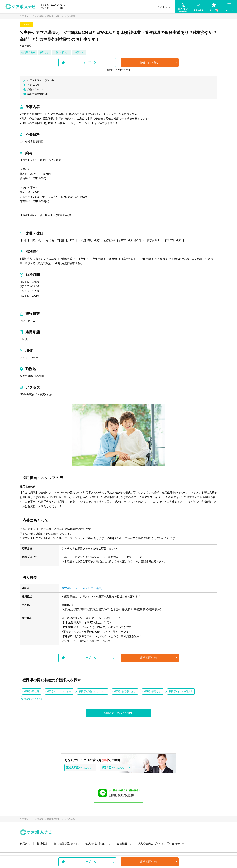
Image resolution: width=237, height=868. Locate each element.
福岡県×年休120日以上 (181, 691)
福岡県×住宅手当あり (125, 691)
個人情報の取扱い (96, 844)
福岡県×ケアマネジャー (59, 691)
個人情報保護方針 (65, 844)
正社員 (24, 339)
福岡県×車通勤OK (33, 699)
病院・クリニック (30, 321)
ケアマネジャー (29, 358)
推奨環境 (42, 844)
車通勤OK (79, 52)
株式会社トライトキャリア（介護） (83, 588)
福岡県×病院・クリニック (92, 691)
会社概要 (122, 844)
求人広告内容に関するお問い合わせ (159, 844)
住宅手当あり (28, 52)
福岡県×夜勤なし (152, 691)
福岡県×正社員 (31, 691)
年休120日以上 (61, 52)
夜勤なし (44, 52)
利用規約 (25, 844)
